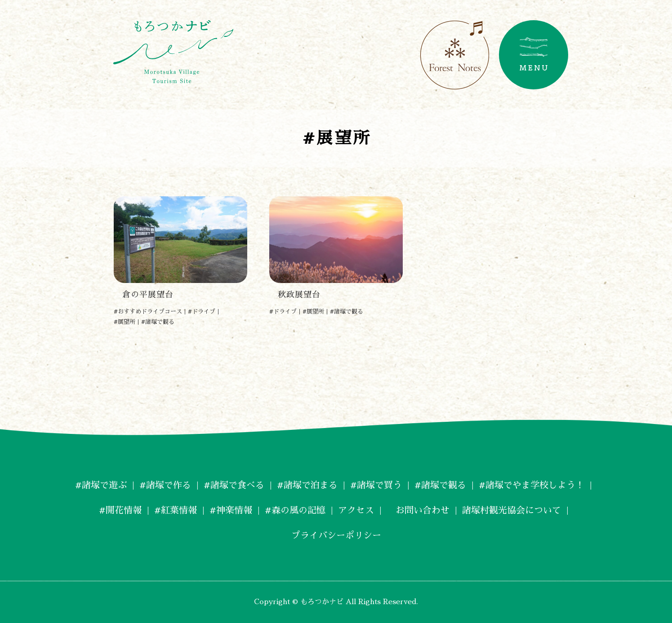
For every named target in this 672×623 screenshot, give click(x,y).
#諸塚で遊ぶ (101, 485)
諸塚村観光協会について (512, 510)
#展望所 (125, 322)
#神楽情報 (231, 510)
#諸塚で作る (165, 485)
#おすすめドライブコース (148, 311)
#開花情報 (120, 510)
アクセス (356, 510)
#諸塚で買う (376, 485)
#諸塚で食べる (234, 485)
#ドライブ (202, 311)
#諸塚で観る (158, 322)
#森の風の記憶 (295, 510)
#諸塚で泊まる (307, 485)
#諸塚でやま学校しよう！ (532, 485)
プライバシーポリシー (336, 535)
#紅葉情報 (176, 510)
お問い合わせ (418, 510)
